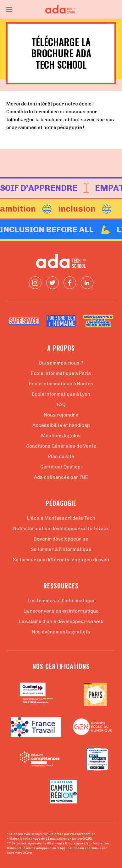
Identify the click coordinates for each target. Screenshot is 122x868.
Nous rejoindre (61, 415)
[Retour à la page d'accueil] (61, 9)
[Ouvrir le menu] (9, 9)
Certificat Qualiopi (61, 467)
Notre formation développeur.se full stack (61, 529)
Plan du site (61, 457)
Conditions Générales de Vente (61, 446)
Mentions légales (61, 436)
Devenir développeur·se (61, 539)
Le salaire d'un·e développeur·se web (61, 621)
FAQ (61, 405)
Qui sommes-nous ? (61, 363)
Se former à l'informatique (61, 549)
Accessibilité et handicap (61, 425)
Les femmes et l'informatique (61, 601)
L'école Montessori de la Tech (61, 518)
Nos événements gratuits (61, 632)
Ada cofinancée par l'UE (61, 477)
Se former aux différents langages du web (61, 560)
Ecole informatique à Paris (61, 373)
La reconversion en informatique (61, 611)
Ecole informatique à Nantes (61, 384)
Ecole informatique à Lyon (61, 394)
